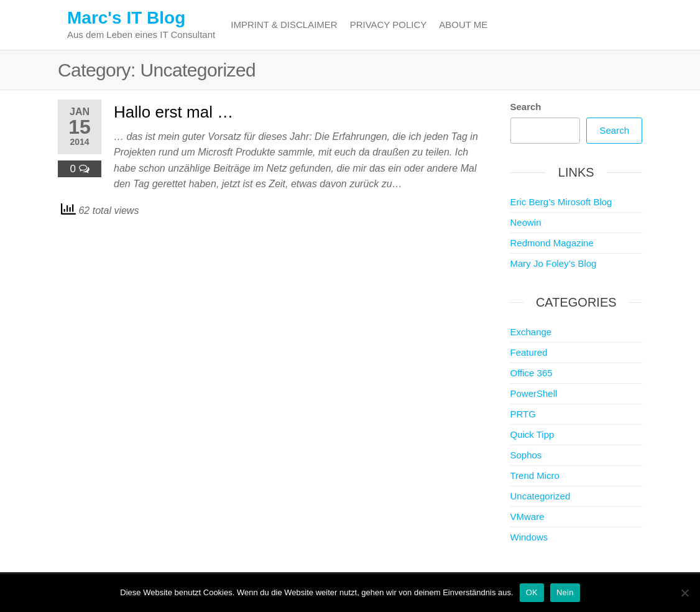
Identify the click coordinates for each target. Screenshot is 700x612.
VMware (527, 517)
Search (526, 107)
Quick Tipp (532, 434)
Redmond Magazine (552, 243)
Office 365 (532, 373)
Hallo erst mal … (173, 112)
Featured (529, 352)
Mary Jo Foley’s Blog (554, 263)
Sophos (526, 455)
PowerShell (534, 393)
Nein (565, 592)
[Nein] (684, 593)
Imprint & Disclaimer (284, 25)
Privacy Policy (389, 25)
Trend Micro (535, 475)
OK (532, 592)
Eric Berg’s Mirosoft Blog (561, 202)
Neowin (526, 222)
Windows (529, 537)
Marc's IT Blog (126, 18)
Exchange (531, 332)
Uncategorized (541, 496)
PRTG (523, 414)
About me (463, 25)
